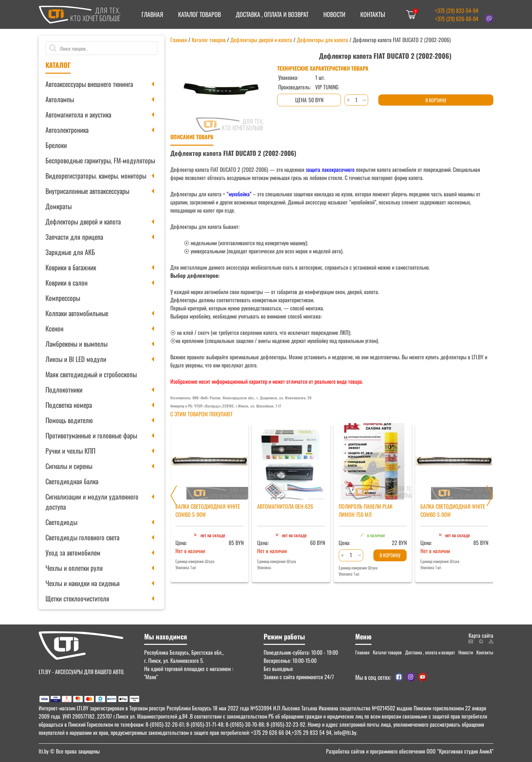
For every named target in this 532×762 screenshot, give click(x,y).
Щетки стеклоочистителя (77, 598)
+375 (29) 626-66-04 (457, 19)
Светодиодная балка (72, 481)
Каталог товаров (199, 14)
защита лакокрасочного (329, 169)
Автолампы (60, 99)
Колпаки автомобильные (77, 313)
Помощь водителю (69, 420)
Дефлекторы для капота (322, 40)
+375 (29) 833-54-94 (457, 11)
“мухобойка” (239, 194)
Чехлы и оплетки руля (74, 568)
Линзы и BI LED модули (76, 359)
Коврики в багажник (71, 267)
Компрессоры (63, 298)
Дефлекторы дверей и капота (83, 221)
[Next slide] (490, 496)
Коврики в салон (66, 283)
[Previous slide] (174, 496)
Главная (152, 14)
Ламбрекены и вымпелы (77, 344)
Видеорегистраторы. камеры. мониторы (96, 176)
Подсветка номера (69, 405)
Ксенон (54, 328)
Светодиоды (61, 522)
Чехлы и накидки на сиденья (83, 583)
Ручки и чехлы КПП (70, 451)
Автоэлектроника (67, 130)
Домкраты (59, 206)
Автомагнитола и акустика (78, 114)
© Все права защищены (69, 751)
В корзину (436, 100)
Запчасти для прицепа (74, 237)
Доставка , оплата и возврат (272, 14)
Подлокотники (64, 389)
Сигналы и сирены (69, 466)
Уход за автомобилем (73, 552)
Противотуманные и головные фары (91, 435)
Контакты (373, 14)
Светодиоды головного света (82, 537)
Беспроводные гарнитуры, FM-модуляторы (100, 160)
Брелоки (56, 145)
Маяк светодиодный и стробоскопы (91, 374)
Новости (334, 14)
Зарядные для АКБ (70, 252)
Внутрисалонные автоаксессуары (87, 191)
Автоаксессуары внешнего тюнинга (89, 84)
